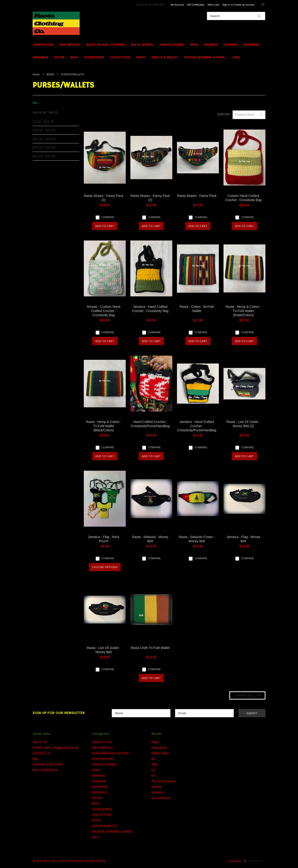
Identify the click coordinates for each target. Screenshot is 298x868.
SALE (236, 57)
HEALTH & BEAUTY (165, 57)
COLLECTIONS (120, 57)
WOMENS (211, 45)
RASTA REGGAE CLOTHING (106, 45)
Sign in (226, 5)
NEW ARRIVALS (70, 45)
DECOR (59, 57)
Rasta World (159, 748)
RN (153, 759)
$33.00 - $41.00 (44, 148)
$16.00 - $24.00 (44, 130)
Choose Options (105, 567)
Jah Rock (157, 793)
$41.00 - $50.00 (44, 156)
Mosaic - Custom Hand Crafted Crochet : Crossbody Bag (104, 311)
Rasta (155, 742)
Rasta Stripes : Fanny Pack (197, 196)
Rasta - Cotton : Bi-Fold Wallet (197, 309)
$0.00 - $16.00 (43, 122)
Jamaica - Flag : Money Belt (243, 539)
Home (36, 74)
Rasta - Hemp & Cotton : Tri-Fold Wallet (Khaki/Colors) (243, 311)
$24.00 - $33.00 (44, 139)
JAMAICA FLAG (43, 45)
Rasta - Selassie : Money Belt (150, 539)
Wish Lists (213, 5)
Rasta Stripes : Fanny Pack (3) (104, 198)
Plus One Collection (164, 781)
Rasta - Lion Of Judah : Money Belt (104, 650)
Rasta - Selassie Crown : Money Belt (197, 539)
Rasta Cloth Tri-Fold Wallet (150, 648)
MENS (194, 45)
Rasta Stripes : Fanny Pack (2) (150, 198)
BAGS (74, 57)
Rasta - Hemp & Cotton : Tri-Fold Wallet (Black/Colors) (104, 426)
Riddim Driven (160, 753)
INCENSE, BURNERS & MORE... (205, 57)
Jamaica (157, 787)
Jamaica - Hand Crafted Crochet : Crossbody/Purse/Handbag (197, 426)
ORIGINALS (41, 57)
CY (153, 770)
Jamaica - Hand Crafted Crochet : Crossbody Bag (150, 309)
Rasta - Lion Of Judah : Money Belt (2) (243, 424)
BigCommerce (254, 861)
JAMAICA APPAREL (172, 45)
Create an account (244, 5)
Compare (108, 217)
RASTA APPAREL (142, 45)
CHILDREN (230, 45)
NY (153, 776)
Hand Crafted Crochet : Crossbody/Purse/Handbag (150, 424)
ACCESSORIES (94, 57)
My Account (177, 5)
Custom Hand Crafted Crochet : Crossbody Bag (243, 198)
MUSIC (141, 57)
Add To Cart (105, 226)
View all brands (161, 798)
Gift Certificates (196, 5)
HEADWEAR (251, 45)
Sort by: (224, 114)
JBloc (155, 765)
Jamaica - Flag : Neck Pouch (103, 539)
